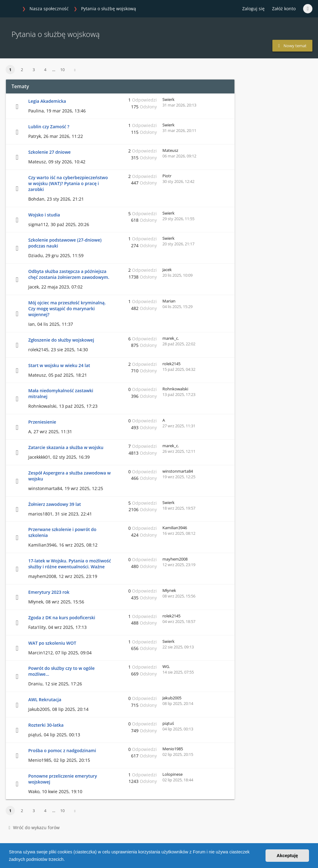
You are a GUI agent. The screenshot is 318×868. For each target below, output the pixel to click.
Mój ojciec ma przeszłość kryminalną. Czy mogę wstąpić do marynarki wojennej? (67, 309)
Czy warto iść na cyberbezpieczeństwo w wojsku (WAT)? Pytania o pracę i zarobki (68, 183)
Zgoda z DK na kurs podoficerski (62, 618)
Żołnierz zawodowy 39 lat (55, 504)
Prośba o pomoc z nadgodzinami (62, 750)
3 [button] (34, 70)
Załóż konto (284, 9)
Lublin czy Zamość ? (49, 127)
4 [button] (45, 70)
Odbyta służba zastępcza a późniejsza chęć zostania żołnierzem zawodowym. (69, 274)
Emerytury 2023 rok (49, 592)
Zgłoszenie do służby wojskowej (61, 340)
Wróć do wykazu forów (34, 827)
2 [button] (22, 70)
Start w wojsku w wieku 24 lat (59, 365)
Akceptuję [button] (287, 856)
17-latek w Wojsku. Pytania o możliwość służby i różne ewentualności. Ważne (70, 564)
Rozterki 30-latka (46, 725)
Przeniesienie (42, 422)
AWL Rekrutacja (45, 700)
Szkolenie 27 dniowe (50, 152)
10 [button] (62, 70)
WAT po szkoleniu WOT (52, 643)
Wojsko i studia (44, 215)
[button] (67, 860)
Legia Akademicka (47, 101)
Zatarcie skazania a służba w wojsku (66, 447)
